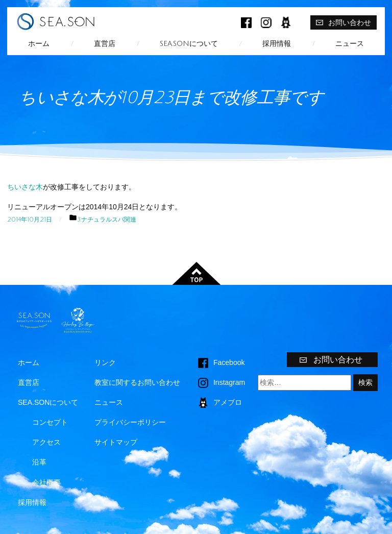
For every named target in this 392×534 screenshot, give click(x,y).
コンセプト (50, 422)
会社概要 (46, 482)
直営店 (105, 44)
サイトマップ (116, 442)
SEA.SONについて (189, 44)
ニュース (350, 44)
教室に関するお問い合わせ (137, 382)
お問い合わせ (343, 22)
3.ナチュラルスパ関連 (107, 220)
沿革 (39, 462)
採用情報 (277, 44)
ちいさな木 (25, 187)
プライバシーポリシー (130, 422)
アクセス (46, 442)
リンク (105, 362)
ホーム (39, 44)
